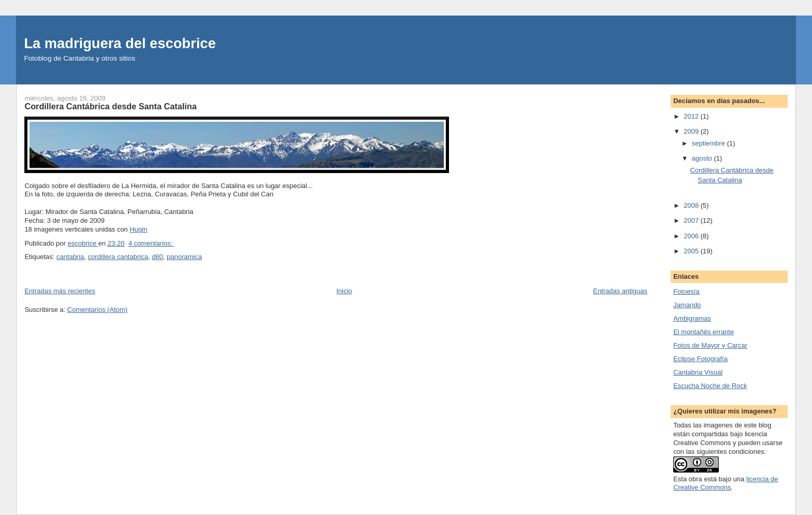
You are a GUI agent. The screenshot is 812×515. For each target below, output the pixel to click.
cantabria (70, 257)
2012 (692, 116)
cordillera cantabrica (118, 257)
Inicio (344, 291)
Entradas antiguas (620, 291)
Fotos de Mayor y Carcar (710, 345)
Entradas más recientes (60, 291)
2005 (692, 251)
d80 (157, 257)
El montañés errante (704, 332)
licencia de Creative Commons (726, 483)
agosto (703, 158)
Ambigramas (692, 318)
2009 (692, 131)
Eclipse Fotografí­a (700, 359)
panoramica (184, 257)
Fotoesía (686, 291)
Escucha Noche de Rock (710, 386)
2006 (692, 236)
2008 (692, 205)
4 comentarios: (151, 243)
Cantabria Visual (698, 372)
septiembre (709, 143)
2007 (692, 220)
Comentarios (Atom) (97, 310)
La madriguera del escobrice (120, 43)
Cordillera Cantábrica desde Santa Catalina (110, 106)
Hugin (138, 229)
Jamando (687, 305)
